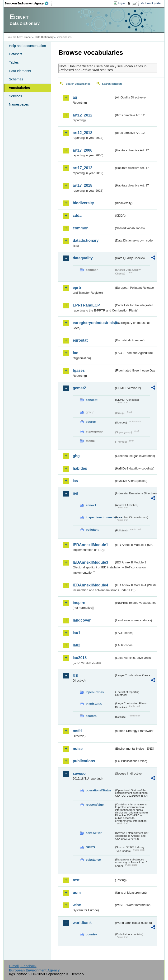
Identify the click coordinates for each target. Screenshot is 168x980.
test (76, 880)
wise (77, 905)
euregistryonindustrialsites (93, 323)
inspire (79, 603)
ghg (76, 456)
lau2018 (80, 658)
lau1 (76, 633)
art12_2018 (82, 133)
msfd (77, 731)
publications (84, 761)
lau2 (76, 645)
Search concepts (112, 84)
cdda (77, 216)
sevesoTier (94, 833)
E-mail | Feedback (23, 966)
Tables (14, 62)
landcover (82, 620)
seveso (79, 773)
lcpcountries (95, 692)
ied (75, 493)
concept (91, 400)
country (91, 934)
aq (75, 97)
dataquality (83, 258)
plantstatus (94, 704)
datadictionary (86, 240)
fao (75, 353)
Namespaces (19, 104)
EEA (28, 3)
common (81, 228)
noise (78, 749)
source (91, 422)
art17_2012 (82, 168)
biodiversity (83, 203)
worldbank (82, 923)
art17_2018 (82, 185)
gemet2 (79, 388)
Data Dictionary (44, 37)
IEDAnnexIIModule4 (90, 585)
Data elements (20, 71)
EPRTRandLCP (86, 305)
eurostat (80, 340)
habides (80, 468)
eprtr (77, 288)
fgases (79, 370)
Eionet (28, 37)
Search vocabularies (78, 84)
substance (93, 860)
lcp (75, 675)
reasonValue (95, 805)
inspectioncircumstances (100, 517)
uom (77, 893)
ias (75, 481)
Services (15, 96)
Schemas (16, 79)
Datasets (16, 54)
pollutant (92, 530)
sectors (91, 716)
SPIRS (90, 847)
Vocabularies (19, 88)
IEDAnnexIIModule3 (90, 562)
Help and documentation (27, 46)
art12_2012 (82, 115)
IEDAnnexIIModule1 (90, 545)
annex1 (91, 505)
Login (121, 3)
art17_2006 (82, 150)
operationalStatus (98, 790)
